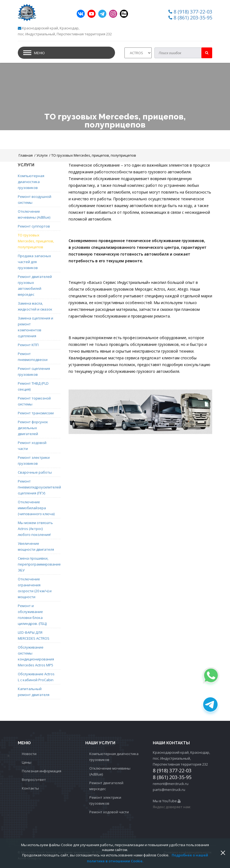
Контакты (30, 788)
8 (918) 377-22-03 (193, 12)
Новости (29, 754)
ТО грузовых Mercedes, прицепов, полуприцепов (94, 155)
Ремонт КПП (28, 345)
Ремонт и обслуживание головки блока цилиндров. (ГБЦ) (32, 615)
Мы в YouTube (167, 801)
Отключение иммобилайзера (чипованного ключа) (36, 508)
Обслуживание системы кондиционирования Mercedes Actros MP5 (36, 656)
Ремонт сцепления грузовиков (34, 371)
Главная (26, 155)
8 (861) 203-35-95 (193, 18)
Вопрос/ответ (34, 780)
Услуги (42, 155)
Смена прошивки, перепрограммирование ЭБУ (36, 564)
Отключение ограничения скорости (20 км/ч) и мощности (35, 588)
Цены (27, 762)
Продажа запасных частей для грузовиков (34, 262)
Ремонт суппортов (34, 226)
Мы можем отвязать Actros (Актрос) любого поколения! (35, 529)
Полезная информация (42, 771)
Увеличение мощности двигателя (36, 546)
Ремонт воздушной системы (35, 199)
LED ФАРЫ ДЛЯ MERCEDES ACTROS (34, 635)
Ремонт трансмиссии (36, 413)
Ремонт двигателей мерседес (106, 786)
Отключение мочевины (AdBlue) (34, 214)
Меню (39, 53)
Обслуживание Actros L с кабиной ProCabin (36, 677)
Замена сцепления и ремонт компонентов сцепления (35, 327)
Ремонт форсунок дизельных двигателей (33, 428)
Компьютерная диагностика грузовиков (31, 182)
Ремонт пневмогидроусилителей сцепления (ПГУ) (36, 487)
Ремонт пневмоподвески (33, 357)
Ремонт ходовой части (32, 446)
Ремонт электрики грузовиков (34, 460)
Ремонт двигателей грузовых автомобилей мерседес (35, 285)
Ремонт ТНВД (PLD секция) (33, 386)
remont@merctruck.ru (171, 784)
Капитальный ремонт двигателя (34, 692)
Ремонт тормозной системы (34, 401)
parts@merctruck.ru (169, 790)
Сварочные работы (35, 472)
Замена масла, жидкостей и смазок (35, 306)
